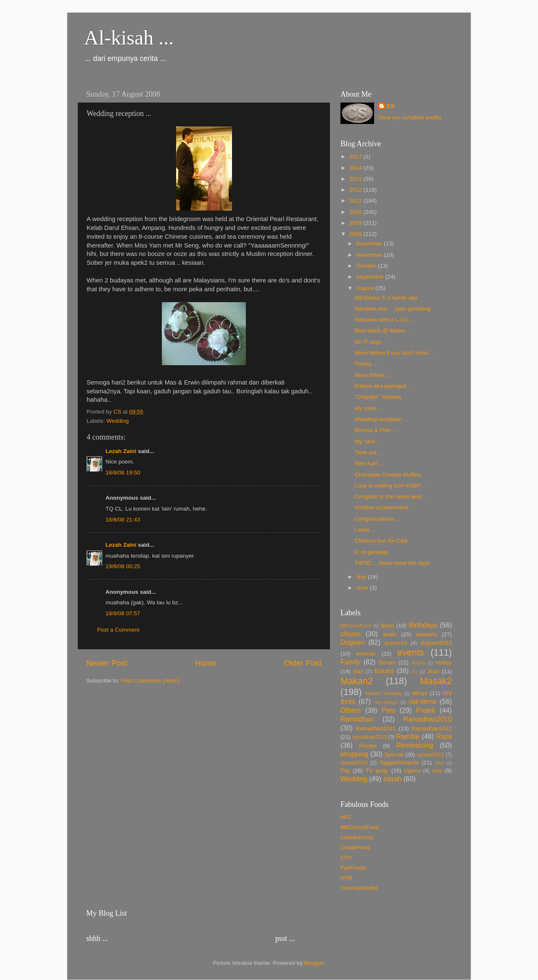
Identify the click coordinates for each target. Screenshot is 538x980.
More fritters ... (373, 375)
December (370, 244)
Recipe (368, 746)
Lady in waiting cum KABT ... (391, 486)
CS (391, 106)
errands (366, 654)
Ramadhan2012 (432, 728)
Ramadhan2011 (376, 728)
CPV (346, 857)
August (366, 288)
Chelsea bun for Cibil (381, 541)
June (363, 588)
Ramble (408, 736)
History (418, 663)
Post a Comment (118, 630)
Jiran (433, 671)
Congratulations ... (378, 519)
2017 (356, 157)
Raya (444, 736)
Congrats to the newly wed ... (391, 497)
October (367, 266)
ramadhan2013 (369, 737)
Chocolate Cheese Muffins (388, 475)
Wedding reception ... (381, 419)
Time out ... (369, 452)
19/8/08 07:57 (123, 613)
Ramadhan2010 (428, 719)
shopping (354, 754)
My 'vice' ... (369, 441)
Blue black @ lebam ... (383, 331)
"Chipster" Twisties (378, 397)
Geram (387, 663)
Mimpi (419, 693)
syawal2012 (430, 755)
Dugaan (352, 642)
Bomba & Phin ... (376, 430)
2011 (356, 201)
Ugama (413, 771)
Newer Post (107, 663)
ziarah (392, 779)
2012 (356, 190)
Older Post (303, 663)
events (411, 652)
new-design (386, 702)
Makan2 (357, 681)
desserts (426, 634)
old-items (422, 701)
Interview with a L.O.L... (384, 320)
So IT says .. (371, 342)
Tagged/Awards (399, 763)
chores (351, 634)
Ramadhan (357, 719)
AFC (346, 817)
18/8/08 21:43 (123, 520)
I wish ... (365, 530)
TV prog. (377, 771)
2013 (356, 179)
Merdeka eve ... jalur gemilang (393, 309)
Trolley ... (366, 364)
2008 (356, 234)
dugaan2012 (436, 643)
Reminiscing (414, 745)
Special (394, 755)
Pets (388, 710)
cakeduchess (357, 837)
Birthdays (423, 625)
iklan (358, 672)
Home (206, 663)
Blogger (314, 963)
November (370, 255)
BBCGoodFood (356, 626)
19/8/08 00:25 (123, 566)
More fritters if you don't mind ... (394, 353)
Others (351, 710)
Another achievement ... (385, 507)
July (362, 577)
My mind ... (369, 408)
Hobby (444, 663)
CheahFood (355, 847)
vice (437, 771)
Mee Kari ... (369, 463)
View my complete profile (410, 117)
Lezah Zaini (121, 451)
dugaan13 (396, 643)
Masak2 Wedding (383, 693)
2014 (356, 168)
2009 (356, 223)
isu (414, 672)
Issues (384, 671)
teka (439, 763)
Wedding (117, 421)
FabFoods (353, 868)
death (390, 634)
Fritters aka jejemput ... (384, 386)
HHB (347, 878)
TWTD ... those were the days (392, 563)
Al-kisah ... (129, 38)
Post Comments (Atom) (150, 681)
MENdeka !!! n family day (386, 298)
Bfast (387, 626)
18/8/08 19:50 (123, 473)
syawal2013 (354, 763)
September (371, 277)
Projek (426, 710)
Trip (345, 771)
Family (351, 662)
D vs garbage (372, 552)
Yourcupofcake (359, 888)
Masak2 (436, 681)
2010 (356, 212)
